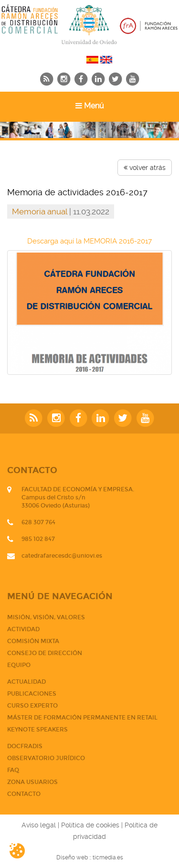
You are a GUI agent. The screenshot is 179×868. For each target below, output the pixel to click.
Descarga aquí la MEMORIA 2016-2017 (89, 241)
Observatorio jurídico (46, 758)
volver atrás (145, 168)
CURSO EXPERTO (32, 706)
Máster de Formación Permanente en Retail (82, 718)
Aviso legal (39, 825)
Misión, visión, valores (46, 617)
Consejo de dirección (45, 653)
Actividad (23, 629)
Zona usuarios (32, 782)
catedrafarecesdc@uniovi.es (62, 556)
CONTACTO (24, 794)
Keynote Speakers (37, 730)
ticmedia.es (108, 857)
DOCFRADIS (25, 746)
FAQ (13, 770)
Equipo (19, 665)
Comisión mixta (33, 641)
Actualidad (26, 682)
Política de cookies (90, 825)
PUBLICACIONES (32, 694)
